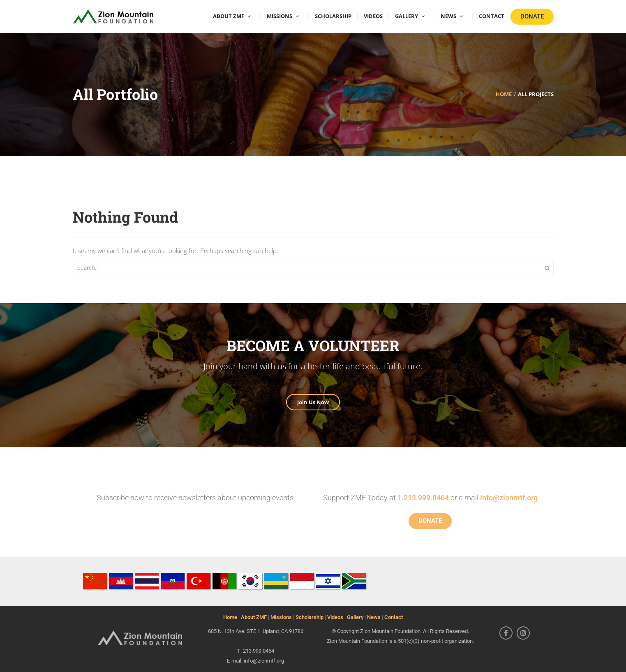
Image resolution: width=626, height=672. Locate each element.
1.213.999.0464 (423, 498)
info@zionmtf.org (509, 498)
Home (230, 617)
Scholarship (310, 617)
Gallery (355, 617)
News (374, 617)
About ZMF (254, 617)
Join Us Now (313, 402)
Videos (335, 617)
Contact (394, 617)
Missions (281, 617)
